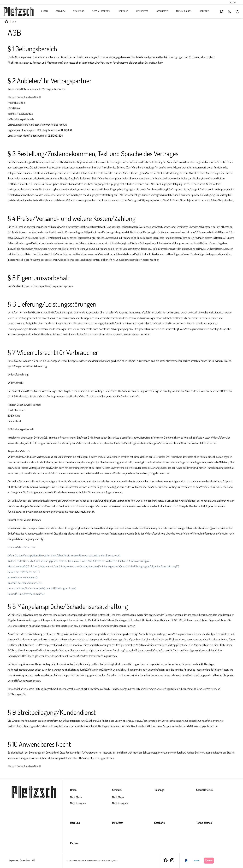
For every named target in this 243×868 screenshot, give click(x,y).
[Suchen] (221, 12)
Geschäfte (159, 823)
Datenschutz (25, 860)
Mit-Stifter (117, 823)
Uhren (73, 790)
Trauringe (159, 790)
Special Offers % (205, 790)
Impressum (14, 860)
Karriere (74, 843)
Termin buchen (204, 823)
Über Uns (75, 823)
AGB (33, 860)
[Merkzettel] (238, 12)
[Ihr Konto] (229, 12)
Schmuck (117, 790)
